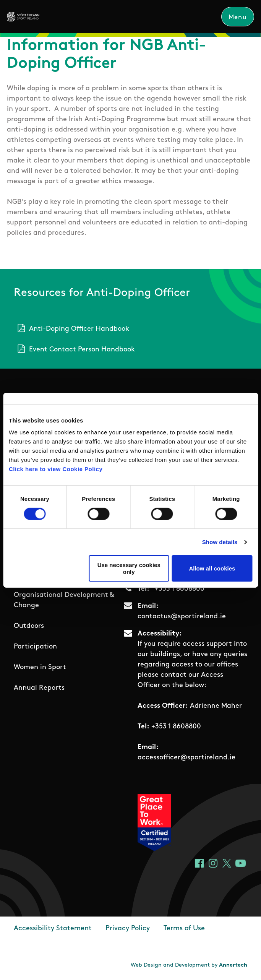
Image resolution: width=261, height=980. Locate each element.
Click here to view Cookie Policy (56, 469)
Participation (35, 647)
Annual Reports (39, 688)
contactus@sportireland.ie (182, 617)
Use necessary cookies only (129, 568)
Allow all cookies (212, 568)
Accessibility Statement (53, 929)
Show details (220, 542)
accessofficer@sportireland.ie (186, 758)
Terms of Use (184, 929)
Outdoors (29, 626)
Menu (238, 17)
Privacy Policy (128, 929)
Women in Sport (40, 667)
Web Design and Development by (189, 966)
